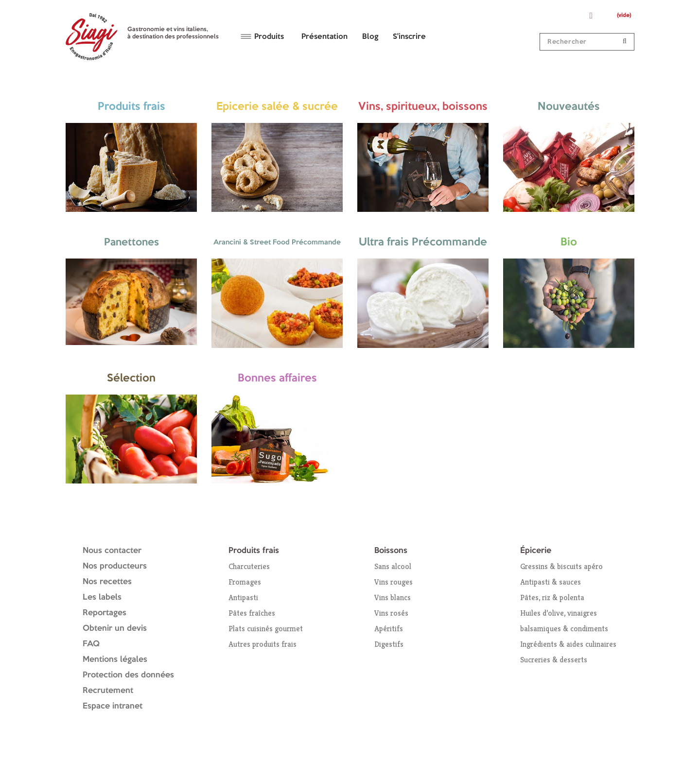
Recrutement (108, 691)
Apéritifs (389, 629)
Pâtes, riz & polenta (552, 597)
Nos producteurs (115, 566)
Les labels (102, 597)
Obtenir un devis (115, 629)
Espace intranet (113, 706)
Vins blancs (393, 597)
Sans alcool (393, 566)
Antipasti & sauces (551, 582)
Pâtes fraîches (252, 613)
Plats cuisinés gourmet (266, 629)
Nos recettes (107, 582)
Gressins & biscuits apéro (561, 566)
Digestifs (389, 644)
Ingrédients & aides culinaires (568, 644)
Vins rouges (394, 582)
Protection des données (128, 675)
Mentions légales (115, 660)
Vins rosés (391, 613)
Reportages (105, 613)
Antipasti (243, 597)
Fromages (245, 582)
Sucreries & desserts (554, 660)
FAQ (91, 644)
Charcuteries (249, 566)
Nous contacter (112, 551)
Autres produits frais (262, 644)
